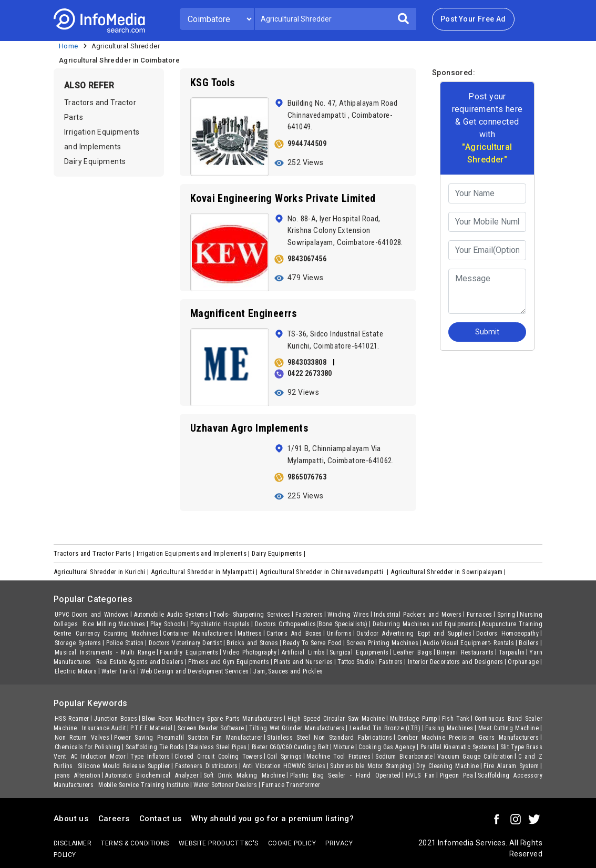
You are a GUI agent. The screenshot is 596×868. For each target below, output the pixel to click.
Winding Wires (348, 615)
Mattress (250, 634)
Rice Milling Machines (114, 624)
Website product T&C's (218, 843)
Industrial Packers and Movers (418, 615)
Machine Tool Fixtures (338, 757)
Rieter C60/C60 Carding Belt (290, 747)
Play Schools (168, 624)
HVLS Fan (420, 775)
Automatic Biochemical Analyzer (152, 775)
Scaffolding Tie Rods (155, 747)
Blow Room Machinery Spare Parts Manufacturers (212, 719)
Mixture (343, 747)
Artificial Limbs (303, 652)
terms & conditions (135, 843)
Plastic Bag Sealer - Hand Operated (346, 775)
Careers (114, 819)
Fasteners (309, 615)
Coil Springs (284, 757)
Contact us (161, 819)
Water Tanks (119, 671)
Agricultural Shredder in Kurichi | (102, 572)
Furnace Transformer (291, 785)
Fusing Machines (449, 728)
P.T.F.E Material (151, 728)
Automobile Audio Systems (171, 615)
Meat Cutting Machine (508, 728)
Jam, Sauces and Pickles (288, 671)
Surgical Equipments (359, 652)
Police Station (125, 643)
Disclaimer (73, 843)
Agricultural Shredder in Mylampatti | (205, 572)
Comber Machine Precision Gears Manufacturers (468, 738)
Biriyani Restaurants (465, 652)
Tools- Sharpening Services (252, 615)
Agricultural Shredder (126, 46)
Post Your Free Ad (473, 19)
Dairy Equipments (95, 161)
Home (69, 46)
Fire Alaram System (511, 766)
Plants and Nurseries (303, 662)
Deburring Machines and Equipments (425, 624)
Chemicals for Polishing (88, 747)
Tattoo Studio (356, 662)
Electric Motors (76, 671)
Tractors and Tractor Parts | (95, 553)
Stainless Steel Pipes (218, 747)
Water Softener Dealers (225, 785)
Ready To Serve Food (312, 643)
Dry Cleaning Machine (448, 766)
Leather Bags (413, 652)
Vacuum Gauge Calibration (475, 757)
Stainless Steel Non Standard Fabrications (330, 738)
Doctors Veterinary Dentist (186, 643)
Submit (487, 332)
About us (71, 819)
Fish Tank (456, 719)
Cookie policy (292, 843)
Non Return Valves (82, 738)
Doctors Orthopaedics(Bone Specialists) (311, 624)
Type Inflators (150, 757)
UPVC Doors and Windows (92, 615)
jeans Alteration (78, 775)
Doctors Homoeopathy (507, 634)
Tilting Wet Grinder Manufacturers (297, 728)
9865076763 (307, 477)
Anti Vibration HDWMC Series (284, 766)
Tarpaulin (512, 652)
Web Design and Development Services (194, 671)
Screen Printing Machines (382, 643)
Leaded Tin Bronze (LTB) (385, 728)
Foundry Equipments (189, 652)
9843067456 (307, 259)
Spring (506, 615)
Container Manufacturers (198, 634)
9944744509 (307, 144)
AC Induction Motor (99, 757)
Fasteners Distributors (207, 766)
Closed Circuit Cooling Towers (218, 757)
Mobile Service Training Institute (143, 785)
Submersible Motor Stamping (371, 766)
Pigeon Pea (457, 775)
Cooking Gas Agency (387, 747)
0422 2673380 (310, 373)
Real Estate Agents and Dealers (140, 662)
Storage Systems (78, 643)
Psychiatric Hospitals (220, 624)
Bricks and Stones (252, 643)
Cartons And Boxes (294, 634)
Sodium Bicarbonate (404, 757)
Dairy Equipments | (280, 553)
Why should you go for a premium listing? (273, 819)
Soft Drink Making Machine (244, 775)
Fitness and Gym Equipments (229, 662)
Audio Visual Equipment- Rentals (469, 643)
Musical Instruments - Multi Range (105, 652)
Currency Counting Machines (117, 634)
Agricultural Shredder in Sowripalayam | (449, 572)
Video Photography (250, 652)
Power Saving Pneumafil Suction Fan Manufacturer (188, 738)
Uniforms (339, 634)
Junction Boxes (116, 719)
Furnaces (480, 615)
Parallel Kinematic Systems (458, 747)
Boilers (529, 643)
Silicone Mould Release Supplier (124, 766)
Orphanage (523, 662)
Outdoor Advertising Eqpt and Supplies (414, 634)
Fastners (391, 662)
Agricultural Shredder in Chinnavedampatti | (325, 572)
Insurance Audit (104, 728)
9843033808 (307, 362)
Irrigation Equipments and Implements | (194, 553)
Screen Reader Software (211, 728)
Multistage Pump (414, 719)
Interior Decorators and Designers (456, 662)
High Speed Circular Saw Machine (336, 719)
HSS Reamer (72, 719)
